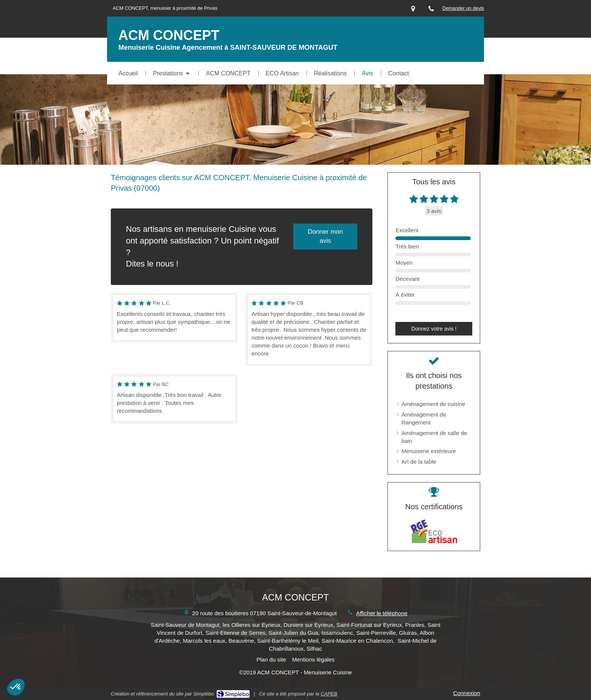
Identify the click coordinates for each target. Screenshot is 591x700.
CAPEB (329, 694)
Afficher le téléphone (382, 613)
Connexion (467, 693)
